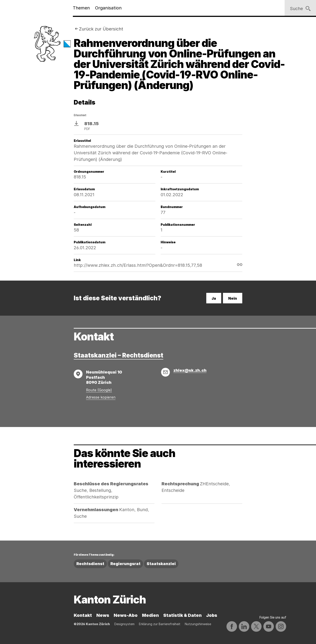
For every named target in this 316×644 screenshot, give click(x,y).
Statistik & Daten (182, 615)
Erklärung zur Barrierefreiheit (160, 624)
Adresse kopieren (101, 397)
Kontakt (83, 615)
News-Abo (126, 615)
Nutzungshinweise (198, 624)
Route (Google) (99, 390)
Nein (233, 298)
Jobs (212, 615)
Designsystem (124, 624)
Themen (81, 8)
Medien (150, 615)
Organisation (108, 8)
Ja (214, 298)
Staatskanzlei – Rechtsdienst (118, 355)
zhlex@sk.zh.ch (190, 370)
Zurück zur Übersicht (101, 29)
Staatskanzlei (161, 564)
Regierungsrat (125, 564)
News (103, 615)
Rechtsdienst (90, 564)
